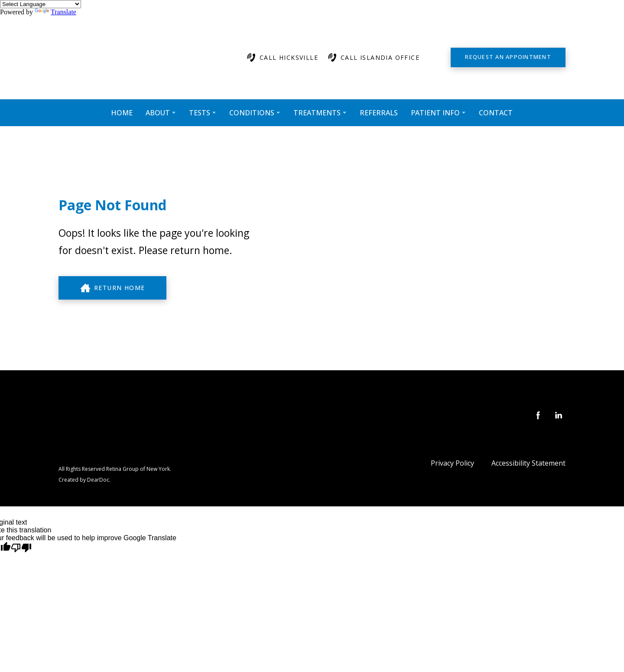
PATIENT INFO (435, 113)
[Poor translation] (21, 548)
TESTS (200, 113)
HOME (122, 113)
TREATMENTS (317, 113)
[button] (282, 58)
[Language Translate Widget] (41, 4)
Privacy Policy (452, 463)
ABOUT (158, 113)
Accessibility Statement (528, 463)
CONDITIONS (252, 113)
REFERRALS (379, 113)
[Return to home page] (141, 58)
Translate (55, 12)
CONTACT (496, 113)
